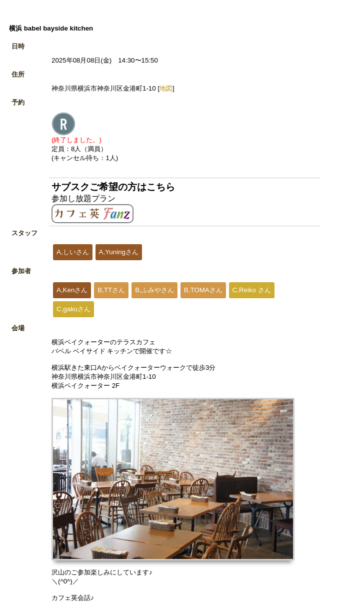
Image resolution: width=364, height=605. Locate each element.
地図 (166, 88)
